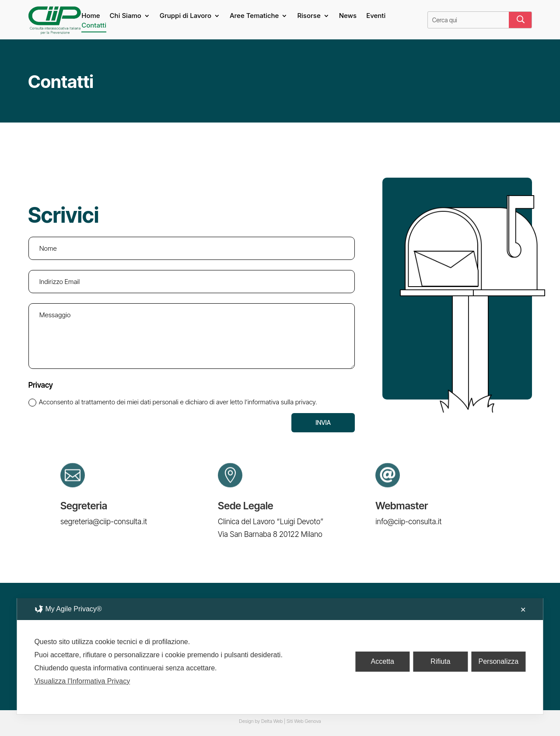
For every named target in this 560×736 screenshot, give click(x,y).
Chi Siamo (126, 16)
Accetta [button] (383, 661)
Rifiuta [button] (440, 661)
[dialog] (280, 656)
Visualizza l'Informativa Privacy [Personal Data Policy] (82, 681)
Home (91, 16)
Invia (323, 422)
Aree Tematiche (254, 16)
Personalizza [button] (499, 661)
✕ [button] (523, 610)
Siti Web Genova (304, 721)
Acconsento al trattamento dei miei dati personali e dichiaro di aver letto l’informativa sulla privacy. (173, 402)
